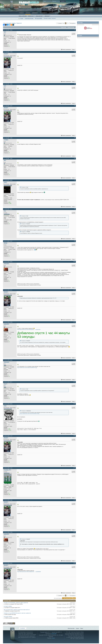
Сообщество (31, 16)
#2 (75, 52)
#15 (74, 404)
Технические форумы (29, 18)
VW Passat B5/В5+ (39, 18)
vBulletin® (54, 634)
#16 (74, 436)
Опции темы (64, 27)
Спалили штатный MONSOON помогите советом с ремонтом (17, 613)
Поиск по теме (71, 27)
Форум (28, 13)
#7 (75, 180)
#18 (74, 500)
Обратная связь (71, 628)
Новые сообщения (23, 16)
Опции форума (39, 16)
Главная (21, 13)
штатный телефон (8, 606)
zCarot (53, 638)
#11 (74, 290)
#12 (74, 322)
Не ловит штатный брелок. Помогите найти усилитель (16, 603)
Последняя (73, 23)
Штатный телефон (8, 617)
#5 (75, 138)
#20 (74, 563)
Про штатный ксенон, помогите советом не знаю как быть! (17, 610)
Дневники (35, 13)
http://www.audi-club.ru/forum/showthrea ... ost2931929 (29, 330)
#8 (75, 209)
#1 (75, 30)
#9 (75, 241)
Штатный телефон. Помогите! (14, 23)
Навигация (47, 16)
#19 (74, 532)
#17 (74, 468)
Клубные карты (54, 13)
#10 (74, 262)
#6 (75, 158)
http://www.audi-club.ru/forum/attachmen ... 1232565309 (29, 572)
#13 (74, 360)
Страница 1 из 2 (61, 23)
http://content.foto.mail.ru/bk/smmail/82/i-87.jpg (27, 368)
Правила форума (65, 13)
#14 (74, 382)
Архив (77, 628)
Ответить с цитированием (66, 50)
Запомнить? (46, 3)
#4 (75, 106)
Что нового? (43, 13)
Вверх (74, 50)
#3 (75, 84)
